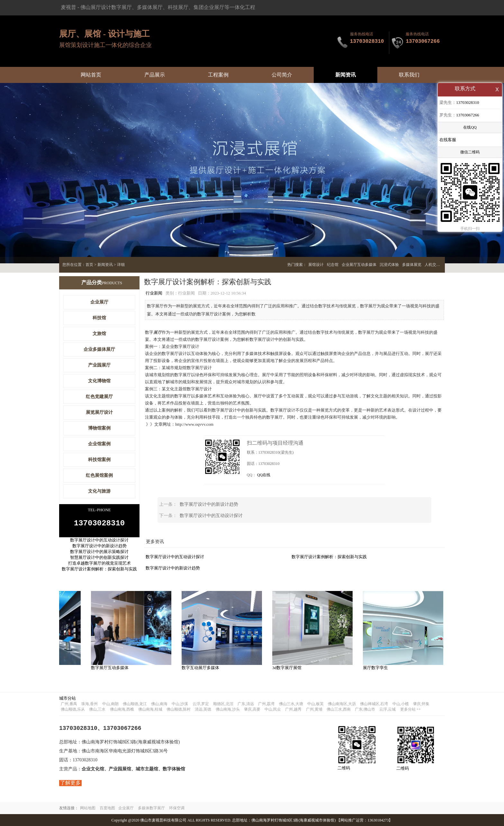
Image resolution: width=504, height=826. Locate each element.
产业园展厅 (99, 365)
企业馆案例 (99, 444)
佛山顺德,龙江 (135, 703)
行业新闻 (154, 293)
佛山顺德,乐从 (73, 709)
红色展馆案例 (99, 475)
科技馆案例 (99, 460)
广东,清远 (246, 703)
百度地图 (107, 808)
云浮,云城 (387, 709)
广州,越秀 (293, 709)
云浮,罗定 (201, 703)
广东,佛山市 (365, 709)
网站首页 (91, 75)
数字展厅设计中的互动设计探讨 (211, 515)
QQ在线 (264, 475)
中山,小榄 (401, 703)
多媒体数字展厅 (151, 808)
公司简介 (282, 75)
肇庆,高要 (252, 709)
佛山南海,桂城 (150, 709)
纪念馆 (333, 265)
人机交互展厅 (436, 265)
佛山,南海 (159, 703)
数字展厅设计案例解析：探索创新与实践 (329, 556)
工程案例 (218, 75)
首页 (89, 265)
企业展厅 (99, 302)
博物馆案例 (99, 428)
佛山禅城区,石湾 (374, 703)
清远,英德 (203, 709)
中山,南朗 (110, 703)
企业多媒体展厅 (99, 349)
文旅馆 (99, 334)
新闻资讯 (346, 75)
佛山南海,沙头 (228, 709)
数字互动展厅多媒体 (203, 667)
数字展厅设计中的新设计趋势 (209, 504)
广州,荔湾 (266, 703)
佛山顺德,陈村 (179, 709)
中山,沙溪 (180, 703)
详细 (121, 265)
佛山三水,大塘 (291, 703)
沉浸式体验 (389, 265)
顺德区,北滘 (223, 703)
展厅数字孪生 (378, 667)
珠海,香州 (90, 703)
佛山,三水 (97, 709)
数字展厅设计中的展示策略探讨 (99, 554)
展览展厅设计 (99, 412)
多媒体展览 (412, 265)
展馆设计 (316, 265)
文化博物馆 (99, 381)
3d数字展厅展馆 (289, 667)
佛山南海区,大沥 (342, 703)
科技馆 (99, 318)
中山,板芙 (315, 703)
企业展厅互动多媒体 (359, 265)
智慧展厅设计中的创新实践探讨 (99, 559)
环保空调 (177, 808)
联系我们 (409, 75)
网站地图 (88, 808)
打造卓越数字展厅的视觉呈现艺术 (99, 565)
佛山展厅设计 (96, 7)
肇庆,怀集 (421, 703)
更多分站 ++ (411, 709)
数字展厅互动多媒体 (112, 667)
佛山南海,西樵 (122, 709)
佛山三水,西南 (339, 709)
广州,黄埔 (314, 709)
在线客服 (448, 140)
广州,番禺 (69, 703)
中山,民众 (273, 709)
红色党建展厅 (99, 397)
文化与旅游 (99, 491)
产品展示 (155, 75)
